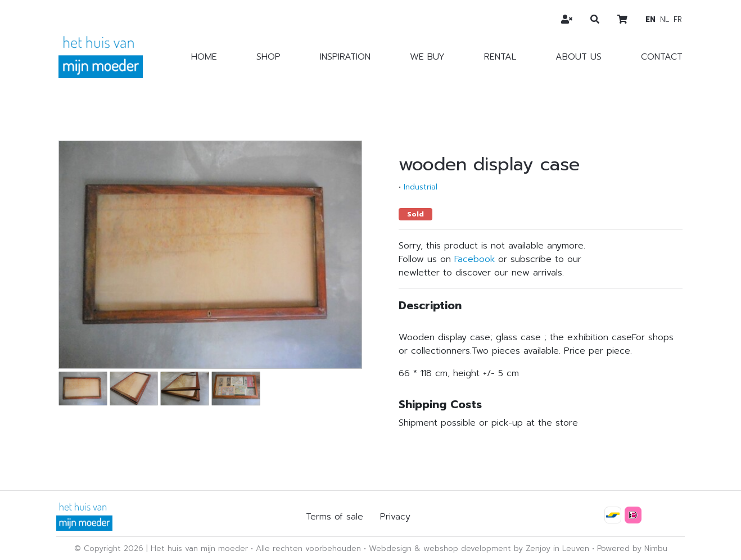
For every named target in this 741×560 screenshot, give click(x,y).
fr (678, 19)
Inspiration (345, 57)
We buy (427, 57)
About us (579, 57)
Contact (662, 57)
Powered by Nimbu (632, 548)
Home (204, 57)
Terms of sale (335, 517)
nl (665, 19)
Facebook (475, 259)
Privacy (395, 517)
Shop (268, 57)
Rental (500, 57)
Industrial (421, 187)
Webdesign (390, 548)
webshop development (467, 548)
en (650, 19)
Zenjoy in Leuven (557, 548)
